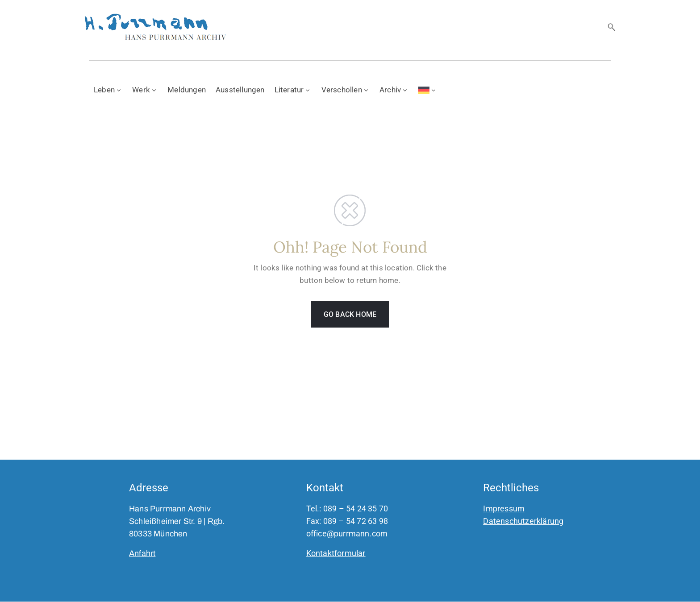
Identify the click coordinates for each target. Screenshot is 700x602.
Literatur (293, 90)
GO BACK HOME (350, 314)
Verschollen (346, 90)
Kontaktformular (336, 553)
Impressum (504, 509)
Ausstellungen (240, 90)
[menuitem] (428, 89)
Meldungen (187, 90)
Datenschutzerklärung (523, 521)
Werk (145, 90)
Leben (108, 90)
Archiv (394, 90)
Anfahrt (142, 553)
